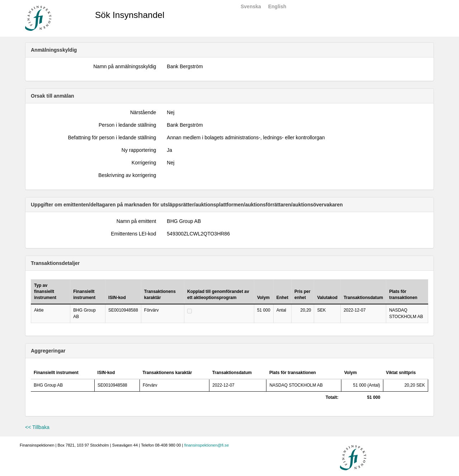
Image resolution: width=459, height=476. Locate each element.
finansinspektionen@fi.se (207, 445)
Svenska (251, 6)
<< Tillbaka (37, 427)
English (277, 6)
